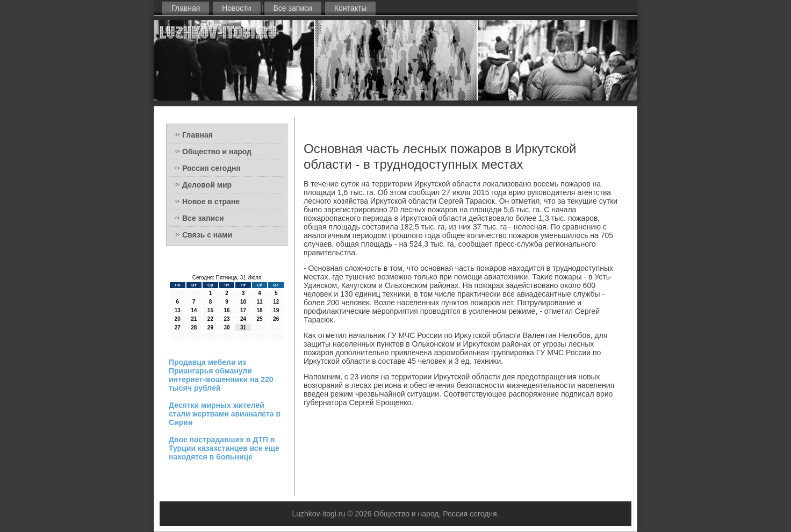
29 (210, 328)
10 (243, 302)
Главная (186, 8)
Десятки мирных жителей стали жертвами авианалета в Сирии (225, 414)
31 (243, 328)
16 (226, 310)
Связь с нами (207, 235)
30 (226, 328)
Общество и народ (217, 152)
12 (276, 302)
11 (260, 302)
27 (178, 328)
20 (178, 319)
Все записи (293, 8)
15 (210, 310)
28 (194, 328)
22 (210, 319)
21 (194, 319)
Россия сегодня (211, 168)
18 (260, 310)
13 (178, 310)
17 (243, 310)
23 (226, 319)
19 (276, 310)
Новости (236, 8)
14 (194, 310)
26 (276, 319)
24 (243, 319)
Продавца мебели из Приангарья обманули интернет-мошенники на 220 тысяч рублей (221, 375)
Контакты (350, 8)
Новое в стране (211, 202)
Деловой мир (207, 185)
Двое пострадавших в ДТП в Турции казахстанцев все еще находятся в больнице (224, 448)
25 (260, 319)
